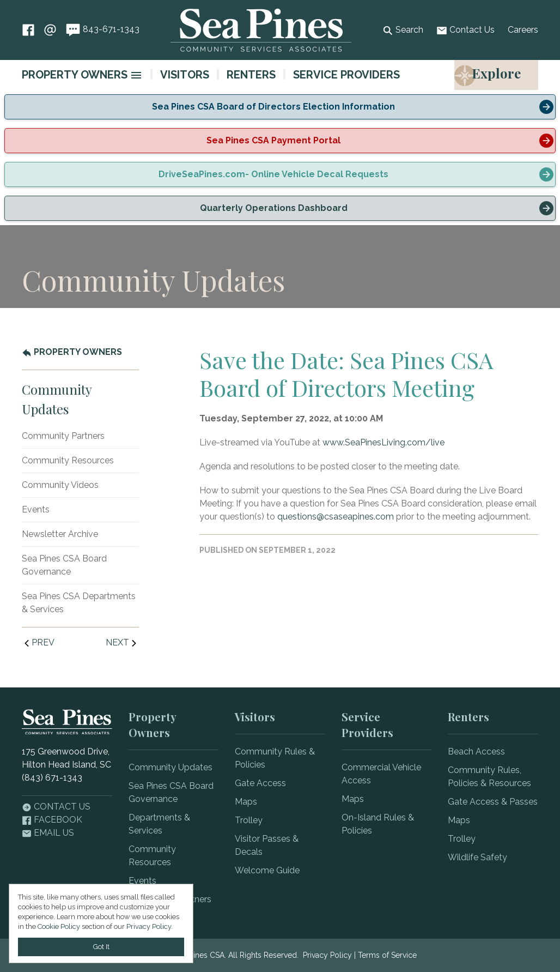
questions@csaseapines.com (336, 517)
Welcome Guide (267, 870)
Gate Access (260, 783)
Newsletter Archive (60, 534)
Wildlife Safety (477, 857)
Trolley (249, 820)
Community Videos (60, 485)
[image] (136, 75)
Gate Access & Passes (493, 802)
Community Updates (171, 767)
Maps (246, 802)
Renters (251, 75)
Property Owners (75, 75)
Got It (101, 947)
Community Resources (68, 460)
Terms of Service (387, 955)
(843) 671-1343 (52, 778)
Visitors (185, 75)
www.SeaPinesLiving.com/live (384, 442)
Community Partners (63, 436)
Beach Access (476, 751)
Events (36, 509)
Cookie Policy (59, 926)
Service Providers (346, 75)
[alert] (280, 107)
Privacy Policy (327, 955)
